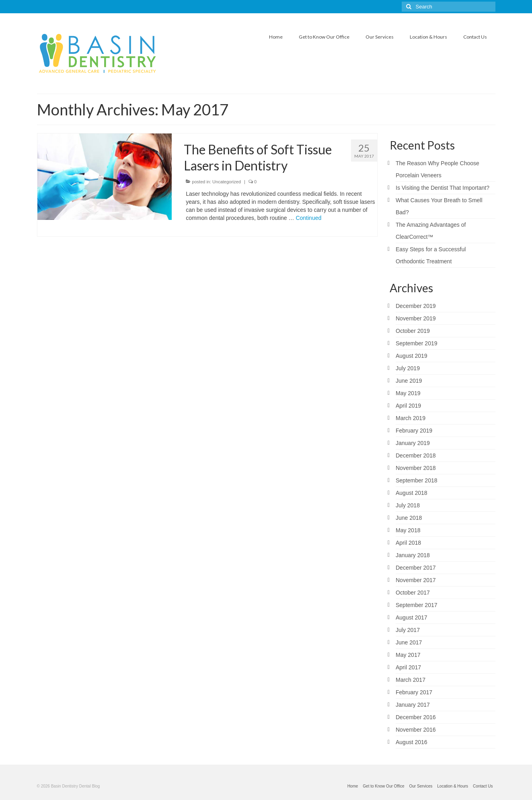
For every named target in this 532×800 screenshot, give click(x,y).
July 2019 (408, 368)
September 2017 (417, 605)
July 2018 (408, 505)
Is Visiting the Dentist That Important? (443, 188)
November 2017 (416, 580)
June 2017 (409, 642)
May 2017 (408, 655)
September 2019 (417, 343)
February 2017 (414, 692)
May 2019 (408, 393)
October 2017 (413, 593)
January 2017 (413, 705)
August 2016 (412, 742)
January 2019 (413, 443)
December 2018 (416, 455)
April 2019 (408, 406)
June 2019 (409, 381)
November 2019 (416, 318)
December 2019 (416, 306)
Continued (308, 218)
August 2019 (412, 356)
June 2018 (409, 518)
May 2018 (408, 530)
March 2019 (411, 418)
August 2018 (412, 493)
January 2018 (413, 555)
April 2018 (408, 543)
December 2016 (416, 717)
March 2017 (411, 680)
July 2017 (408, 630)
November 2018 (416, 468)
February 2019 (414, 431)
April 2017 (408, 667)
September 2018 (417, 480)
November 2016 (416, 730)
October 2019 (413, 331)
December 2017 (416, 568)
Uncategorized (227, 182)
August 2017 (412, 617)
